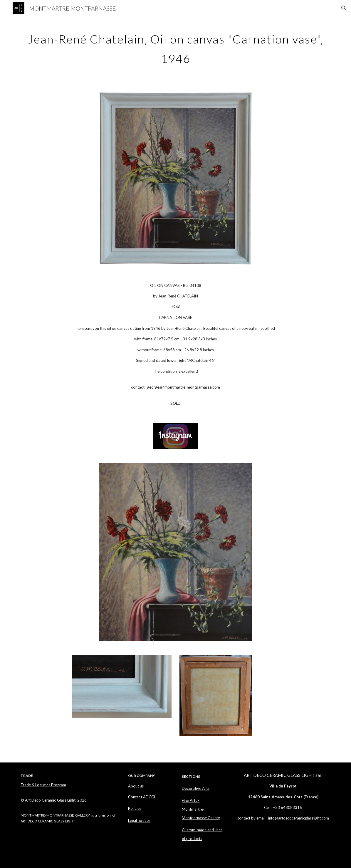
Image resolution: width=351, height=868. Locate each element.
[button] (344, 8)
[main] (176, 46)
